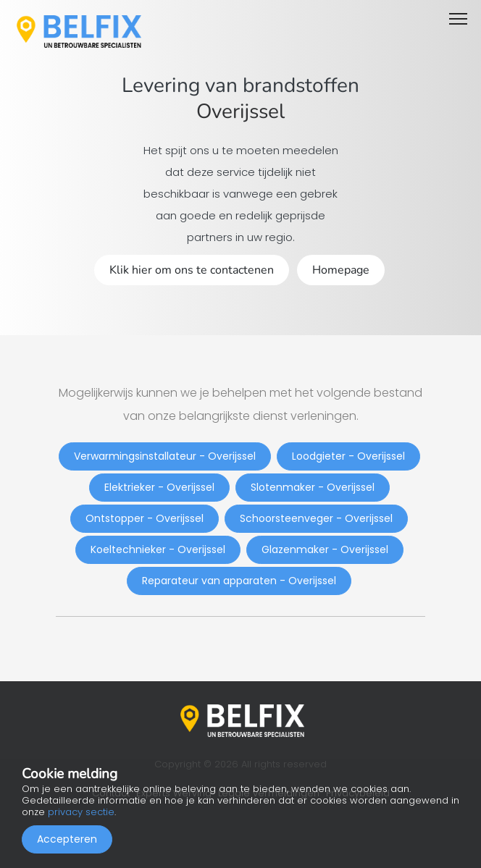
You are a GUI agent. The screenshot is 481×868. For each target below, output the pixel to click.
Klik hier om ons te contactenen (192, 270)
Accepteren (67, 839)
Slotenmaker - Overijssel (313, 487)
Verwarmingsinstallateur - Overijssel (165, 456)
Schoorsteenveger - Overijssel (316, 518)
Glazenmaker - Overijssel (325, 549)
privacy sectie (81, 812)
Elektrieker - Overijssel (159, 487)
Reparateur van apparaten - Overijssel (239, 581)
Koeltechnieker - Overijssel (158, 549)
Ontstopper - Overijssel (145, 518)
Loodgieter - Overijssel (348, 456)
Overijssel (240, 111)
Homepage (341, 270)
